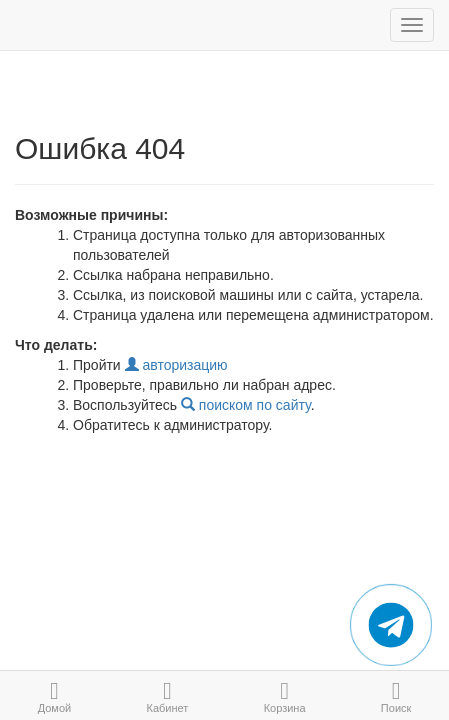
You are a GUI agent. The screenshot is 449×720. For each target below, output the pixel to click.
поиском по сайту (246, 405)
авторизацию (176, 365)
